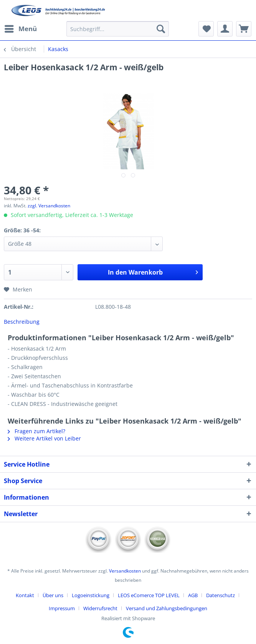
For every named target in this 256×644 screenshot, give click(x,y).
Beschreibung (22, 322)
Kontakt (25, 595)
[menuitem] (20, 29)
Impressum (62, 608)
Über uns (53, 595)
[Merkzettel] (206, 29)
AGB (193, 595)
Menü (21, 28)
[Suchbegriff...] (118, 29)
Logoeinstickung (91, 595)
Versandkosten (125, 571)
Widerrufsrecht (100, 608)
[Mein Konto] (225, 29)
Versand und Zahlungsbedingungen (167, 608)
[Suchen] (161, 29)
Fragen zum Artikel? (36, 431)
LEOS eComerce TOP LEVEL (149, 595)
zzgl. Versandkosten (49, 206)
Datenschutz (220, 595)
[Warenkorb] (244, 29)
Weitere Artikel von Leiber (44, 438)
